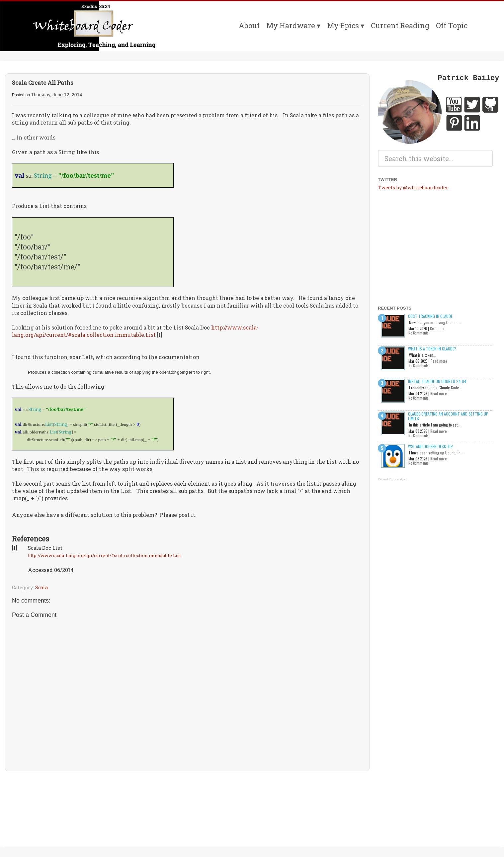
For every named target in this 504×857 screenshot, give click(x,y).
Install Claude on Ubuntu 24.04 (437, 381)
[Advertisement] (187, 796)
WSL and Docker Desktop (430, 446)
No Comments (419, 333)
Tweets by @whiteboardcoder (413, 188)
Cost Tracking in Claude (430, 316)
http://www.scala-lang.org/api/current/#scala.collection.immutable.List (135, 331)
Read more (438, 329)
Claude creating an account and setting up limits (448, 416)
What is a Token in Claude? (432, 349)
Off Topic (452, 25)
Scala (42, 587)
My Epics (343, 25)
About (249, 25)
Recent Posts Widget (392, 479)
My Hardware (291, 25)
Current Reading (400, 25)
